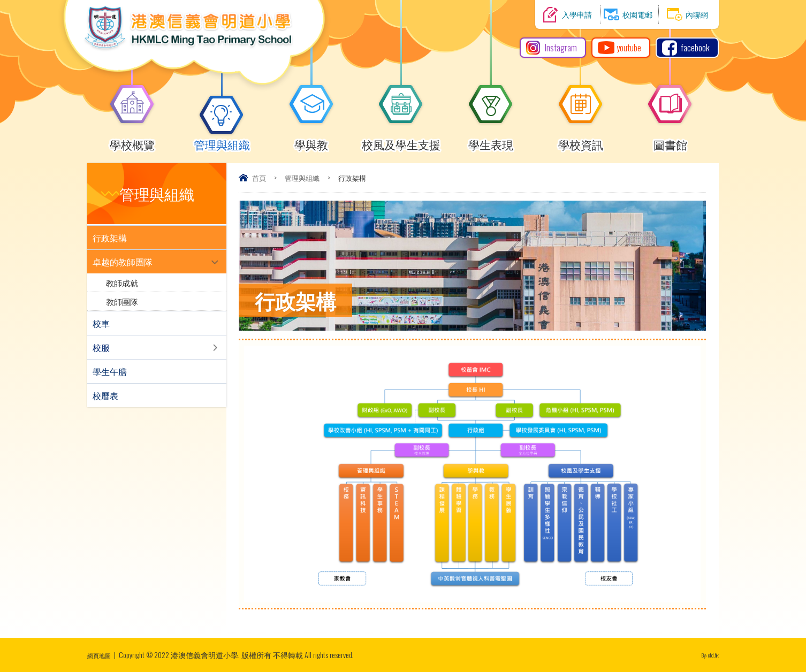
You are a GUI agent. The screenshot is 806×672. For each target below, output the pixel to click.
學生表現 (491, 140)
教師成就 (122, 282)
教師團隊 (122, 301)
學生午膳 (110, 371)
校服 (101, 347)
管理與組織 (222, 140)
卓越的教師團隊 (123, 262)
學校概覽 (132, 140)
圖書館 (670, 140)
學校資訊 (581, 140)
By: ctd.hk (706, 655)
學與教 (311, 140)
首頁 (259, 178)
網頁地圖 (102, 655)
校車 (101, 323)
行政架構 (110, 238)
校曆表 (105, 395)
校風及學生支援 (401, 140)
